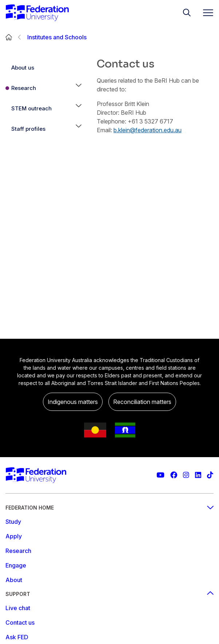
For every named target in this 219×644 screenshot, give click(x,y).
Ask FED (17, 637)
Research (24, 88)
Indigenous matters (73, 402)
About (14, 580)
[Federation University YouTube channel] (160, 475)
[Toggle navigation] (205, 13)
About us (23, 68)
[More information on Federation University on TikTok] (210, 475)
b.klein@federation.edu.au (148, 130)
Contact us (20, 623)
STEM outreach (31, 108)
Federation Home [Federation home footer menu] (109, 508)
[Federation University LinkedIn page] (198, 475)
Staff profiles (28, 129)
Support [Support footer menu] (109, 594)
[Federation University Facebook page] (174, 475)
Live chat (18, 608)
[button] (79, 88)
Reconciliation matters (142, 402)
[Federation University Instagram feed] (186, 475)
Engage (16, 565)
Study (13, 522)
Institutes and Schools (57, 37)
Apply (14, 536)
